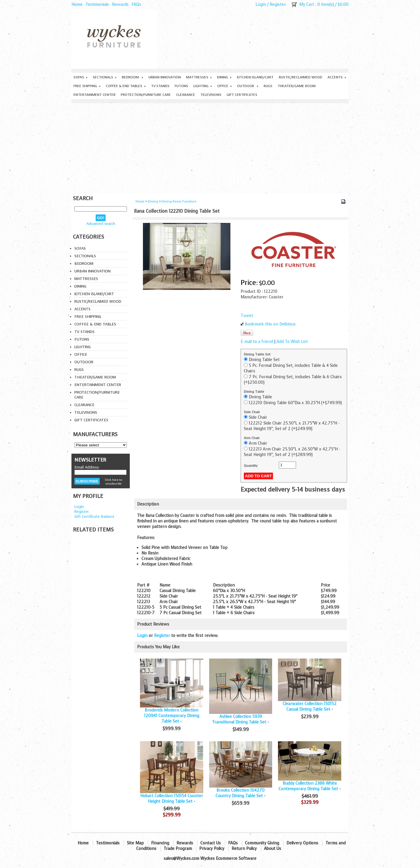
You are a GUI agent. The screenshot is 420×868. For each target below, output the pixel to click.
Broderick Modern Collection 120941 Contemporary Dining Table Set (172, 716)
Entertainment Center (94, 95)
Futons (181, 86)
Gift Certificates (242, 95)
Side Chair (252, 412)
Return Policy (244, 849)
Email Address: (87, 467)
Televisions (211, 95)
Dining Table (254, 392)
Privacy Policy (212, 849)
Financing (160, 843)
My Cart (307, 5)
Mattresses (199, 77)
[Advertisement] (210, 147)
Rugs (268, 86)
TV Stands (160, 86)
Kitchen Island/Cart (255, 77)
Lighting (203, 86)
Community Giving (262, 843)
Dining (224, 77)
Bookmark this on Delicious (270, 324)
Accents (337, 77)
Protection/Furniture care (146, 95)
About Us (273, 849)
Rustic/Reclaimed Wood (301, 77)
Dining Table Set (257, 354)
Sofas (80, 77)
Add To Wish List (292, 342)
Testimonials (97, 5)
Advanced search (101, 224)
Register (278, 5)
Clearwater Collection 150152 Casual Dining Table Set (310, 707)
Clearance (186, 95)
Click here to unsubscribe (113, 482)
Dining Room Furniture (179, 201)
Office (225, 86)
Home (77, 5)
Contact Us (211, 843)
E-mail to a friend (257, 342)
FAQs (136, 5)
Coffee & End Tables (126, 86)
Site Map (135, 843)
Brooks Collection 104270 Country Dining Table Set (240, 793)
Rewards (120, 5)
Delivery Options (302, 843)
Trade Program (178, 849)
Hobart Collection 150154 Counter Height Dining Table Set (172, 799)
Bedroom (133, 77)
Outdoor (248, 86)
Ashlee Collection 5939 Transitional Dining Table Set (239, 719)
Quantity (251, 466)
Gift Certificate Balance (94, 516)
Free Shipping (87, 86)
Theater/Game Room (297, 86)
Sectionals (105, 77)
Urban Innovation (165, 77)
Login (261, 5)
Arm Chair (252, 438)
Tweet (247, 316)
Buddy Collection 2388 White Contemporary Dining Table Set (308, 786)
